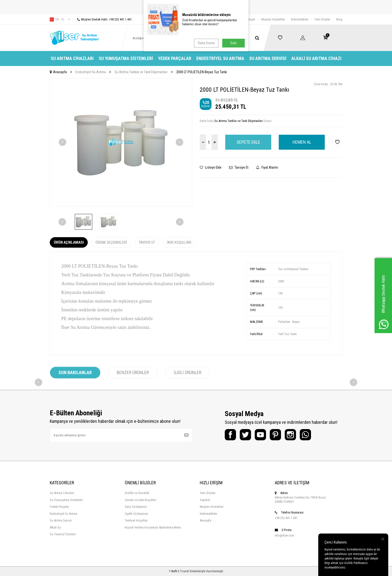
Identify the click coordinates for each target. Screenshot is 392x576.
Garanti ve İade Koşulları (140, 500)
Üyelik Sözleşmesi (136, 514)
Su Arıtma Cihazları (72, 58)
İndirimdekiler (300, 19)
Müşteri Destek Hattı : (103, 19)
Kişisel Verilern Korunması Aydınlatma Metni (153, 527)
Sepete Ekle (248, 142)
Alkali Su (55, 527)
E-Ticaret (183, 571)
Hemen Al (302, 142)
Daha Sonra (206, 43)
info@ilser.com (284, 535)
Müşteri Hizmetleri (273, 19)
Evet (233, 43)
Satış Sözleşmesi (136, 507)
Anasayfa (58, 72)
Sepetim (205, 500)
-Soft (173, 571)
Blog (339, 19)
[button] (62, 142)
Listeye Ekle (211, 167)
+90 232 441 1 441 (286, 518)
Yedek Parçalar (175, 58)
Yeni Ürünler (322, 19)
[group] (121, 142)
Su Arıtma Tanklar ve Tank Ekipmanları (141, 72)
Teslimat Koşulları (136, 520)
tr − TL (60, 19)
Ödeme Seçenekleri (111, 242)
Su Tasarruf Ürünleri (63, 534)
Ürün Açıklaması (69, 242)
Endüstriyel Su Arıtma (220, 58)
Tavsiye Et (239, 167)
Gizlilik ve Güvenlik (137, 493)
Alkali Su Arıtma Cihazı (316, 58)
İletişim (251, 19)
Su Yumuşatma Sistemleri (126, 58)
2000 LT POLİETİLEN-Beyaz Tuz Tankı (202, 72)
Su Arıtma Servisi (268, 58)
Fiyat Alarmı (267, 167)
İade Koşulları (179, 242)
